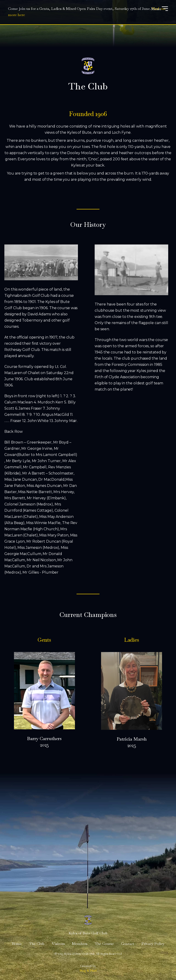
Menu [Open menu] (159, 9)
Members (80, 944)
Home (17, 944)
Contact (128, 944)
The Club (37, 944)
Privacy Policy (153, 944)
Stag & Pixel (88, 970)
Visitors (58, 944)
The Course (104, 944)
